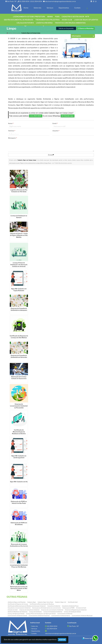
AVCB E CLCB (67, 20)
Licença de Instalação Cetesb (72, 612)
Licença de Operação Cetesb (16, 614)
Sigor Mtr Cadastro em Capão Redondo (19, 290)
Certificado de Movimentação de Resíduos (42, 604)
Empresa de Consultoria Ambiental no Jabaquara (19, 309)
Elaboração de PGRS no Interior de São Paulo (19, 502)
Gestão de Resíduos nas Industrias (18, 612)
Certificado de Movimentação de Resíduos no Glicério (19, 432)
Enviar (51, 155)
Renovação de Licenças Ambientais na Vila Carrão (19, 545)
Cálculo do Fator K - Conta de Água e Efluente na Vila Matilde (19, 235)
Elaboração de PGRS (69, 608)
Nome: (11, 123)
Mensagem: (12, 138)
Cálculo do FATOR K (25, 23)
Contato (77, 8)
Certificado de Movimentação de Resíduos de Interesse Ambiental (27, 606)
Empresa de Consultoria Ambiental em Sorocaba (19, 356)
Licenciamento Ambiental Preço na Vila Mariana (19, 566)
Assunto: (56, 131)
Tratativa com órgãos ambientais (70, 23)
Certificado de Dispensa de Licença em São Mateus (19, 337)
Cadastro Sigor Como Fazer (46, 602)
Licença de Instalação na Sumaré (19, 217)
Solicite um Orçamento (66, 28)
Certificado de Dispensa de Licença (18, 604)
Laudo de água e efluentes (86, 20)
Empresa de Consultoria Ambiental (29, 610)
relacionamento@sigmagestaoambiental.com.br (60, 1)
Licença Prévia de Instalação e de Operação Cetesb (41, 614)
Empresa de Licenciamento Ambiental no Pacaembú (19, 406)
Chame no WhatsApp (86, 28)
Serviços (50, 8)
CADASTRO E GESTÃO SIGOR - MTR (75, 17)
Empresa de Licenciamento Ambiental (52, 610)
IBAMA (50, 17)
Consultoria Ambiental (54, 606)
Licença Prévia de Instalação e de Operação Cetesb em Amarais (19, 265)
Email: (55, 123)
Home (26, 8)
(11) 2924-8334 (24, 1)
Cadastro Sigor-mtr (61, 602)
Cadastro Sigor (32, 602)
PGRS (57, 17)
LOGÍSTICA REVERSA (44, 23)
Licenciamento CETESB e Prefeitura (29, 17)
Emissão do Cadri (13, 610)
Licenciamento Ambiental (65, 614)
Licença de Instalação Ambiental (53, 612)
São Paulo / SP (12, 1)
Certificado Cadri (73, 602)
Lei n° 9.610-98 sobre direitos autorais (62, 163)
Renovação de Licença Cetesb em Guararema (19, 378)
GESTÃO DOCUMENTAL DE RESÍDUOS (19, 20)
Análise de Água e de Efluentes (17, 602)
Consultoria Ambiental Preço (70, 606)
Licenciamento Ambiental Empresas (39, 616)
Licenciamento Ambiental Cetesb (17, 616)
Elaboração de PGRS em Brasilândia (19, 524)
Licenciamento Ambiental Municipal (82, 616)
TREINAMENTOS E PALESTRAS (47, 20)
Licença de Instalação (35, 612)
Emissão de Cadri (81, 608)
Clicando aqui (67, 116)
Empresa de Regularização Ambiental (76, 610)
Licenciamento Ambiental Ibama (61, 616)
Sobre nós (37, 8)
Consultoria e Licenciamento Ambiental (19, 608)
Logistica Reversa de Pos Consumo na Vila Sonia (19, 191)
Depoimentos (64, 8)
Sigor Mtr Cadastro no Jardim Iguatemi (19, 457)
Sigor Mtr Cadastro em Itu (19, 482)
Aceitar (62, 640)
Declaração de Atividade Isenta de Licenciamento (47, 608)
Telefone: (12, 131)
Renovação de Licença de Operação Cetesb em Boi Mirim (19, 588)
